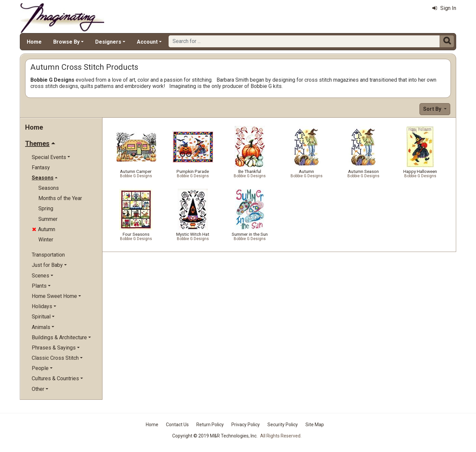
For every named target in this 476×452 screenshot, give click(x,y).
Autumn (44, 229)
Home (34, 42)
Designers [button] (108, 42)
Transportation (48, 255)
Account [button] (147, 42)
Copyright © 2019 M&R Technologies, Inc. (215, 436)
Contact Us (177, 425)
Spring (46, 208)
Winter (46, 240)
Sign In (444, 8)
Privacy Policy (246, 425)
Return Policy (210, 425)
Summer (48, 219)
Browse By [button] (66, 42)
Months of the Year (60, 198)
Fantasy (41, 167)
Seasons (49, 188)
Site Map (315, 425)
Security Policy (283, 425)
